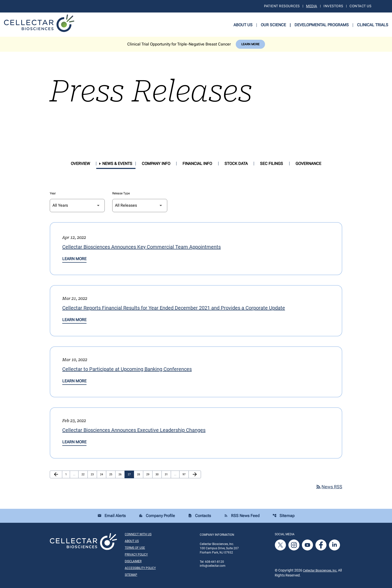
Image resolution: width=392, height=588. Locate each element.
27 (130, 474)
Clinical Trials (373, 25)
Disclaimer (133, 561)
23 (93, 474)
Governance (308, 164)
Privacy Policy (136, 555)
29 (149, 474)
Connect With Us (138, 534)
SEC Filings (271, 164)
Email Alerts (112, 516)
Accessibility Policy (140, 568)
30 (158, 474)
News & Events (117, 164)
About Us (243, 25)
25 (112, 474)
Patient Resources (282, 6)
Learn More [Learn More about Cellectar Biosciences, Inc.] (250, 44)
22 (84, 474)
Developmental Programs (322, 25)
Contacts (199, 516)
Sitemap (283, 516)
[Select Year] (77, 206)
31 (167, 474)
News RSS (329, 487)
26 (121, 474)
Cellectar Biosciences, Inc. (320, 571)
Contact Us (360, 6)
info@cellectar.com (213, 566)
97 (185, 474)
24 (103, 474)
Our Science (273, 25)
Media (311, 6)
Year (53, 193)
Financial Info (197, 164)
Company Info (156, 164)
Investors (333, 6)
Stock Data (236, 164)
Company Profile (157, 516)
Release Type (121, 193)
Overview (80, 164)
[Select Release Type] (140, 206)
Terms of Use (135, 548)
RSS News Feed (242, 516)
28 (140, 474)
